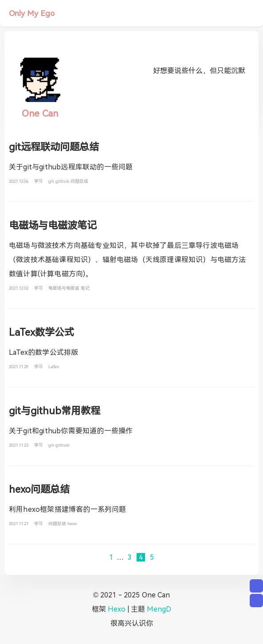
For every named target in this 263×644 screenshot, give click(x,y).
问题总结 (79, 181)
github (63, 181)
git (52, 181)
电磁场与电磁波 (65, 288)
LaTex (54, 367)
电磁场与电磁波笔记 (53, 226)
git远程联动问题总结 (54, 147)
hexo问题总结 (39, 489)
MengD (159, 609)
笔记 (85, 288)
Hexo (117, 609)
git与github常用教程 (55, 411)
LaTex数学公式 (41, 332)
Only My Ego (32, 13)
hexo (72, 524)
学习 (39, 181)
